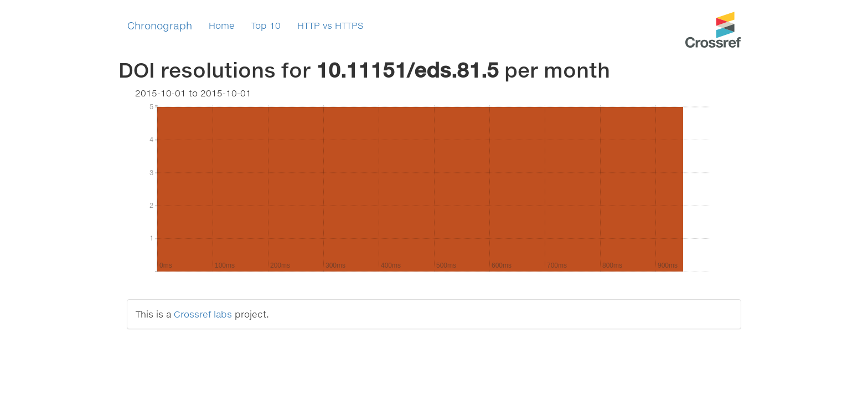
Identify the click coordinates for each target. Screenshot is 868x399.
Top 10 (266, 25)
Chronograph (160, 25)
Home (222, 25)
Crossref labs (203, 314)
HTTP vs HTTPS (330, 25)
